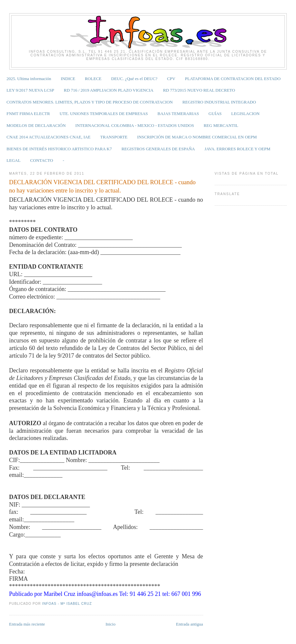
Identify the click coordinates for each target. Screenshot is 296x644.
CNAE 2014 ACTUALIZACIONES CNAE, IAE (49, 137)
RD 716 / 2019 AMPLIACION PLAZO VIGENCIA (109, 90)
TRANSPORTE (114, 137)
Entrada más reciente (27, 624)
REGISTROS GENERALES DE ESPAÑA (158, 149)
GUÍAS (215, 114)
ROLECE (93, 79)
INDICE (68, 79)
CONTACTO (42, 160)
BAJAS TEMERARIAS (178, 114)
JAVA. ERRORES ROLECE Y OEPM (237, 149)
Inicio (110, 624)
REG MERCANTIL (221, 125)
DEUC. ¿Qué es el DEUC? (134, 79)
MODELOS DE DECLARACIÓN (36, 125)
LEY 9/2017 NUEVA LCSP (30, 90)
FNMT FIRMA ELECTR (28, 114)
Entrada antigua (190, 624)
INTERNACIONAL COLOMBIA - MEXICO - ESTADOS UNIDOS (135, 125)
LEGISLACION (245, 114)
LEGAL (14, 160)
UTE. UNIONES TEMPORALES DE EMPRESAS (104, 114)
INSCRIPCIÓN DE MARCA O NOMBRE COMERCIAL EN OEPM (197, 137)
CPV (171, 79)
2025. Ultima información (29, 79)
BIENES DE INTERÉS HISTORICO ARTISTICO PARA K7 (59, 149)
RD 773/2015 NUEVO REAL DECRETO (199, 90)
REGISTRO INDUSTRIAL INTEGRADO (219, 102)
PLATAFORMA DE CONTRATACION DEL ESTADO (233, 79)
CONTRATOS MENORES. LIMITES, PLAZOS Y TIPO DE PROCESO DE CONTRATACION (90, 102)
